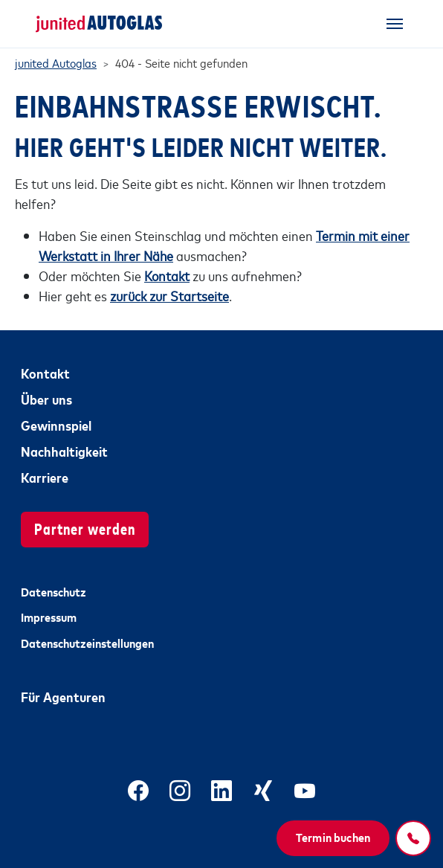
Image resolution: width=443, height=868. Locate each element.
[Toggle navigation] (395, 24)
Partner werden (85, 528)
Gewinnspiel (56, 425)
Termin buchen (333, 837)
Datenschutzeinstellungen (87, 643)
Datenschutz (54, 591)
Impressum (49, 617)
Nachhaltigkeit (64, 451)
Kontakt (45, 373)
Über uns (46, 399)
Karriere (45, 477)
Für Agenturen (63, 696)
